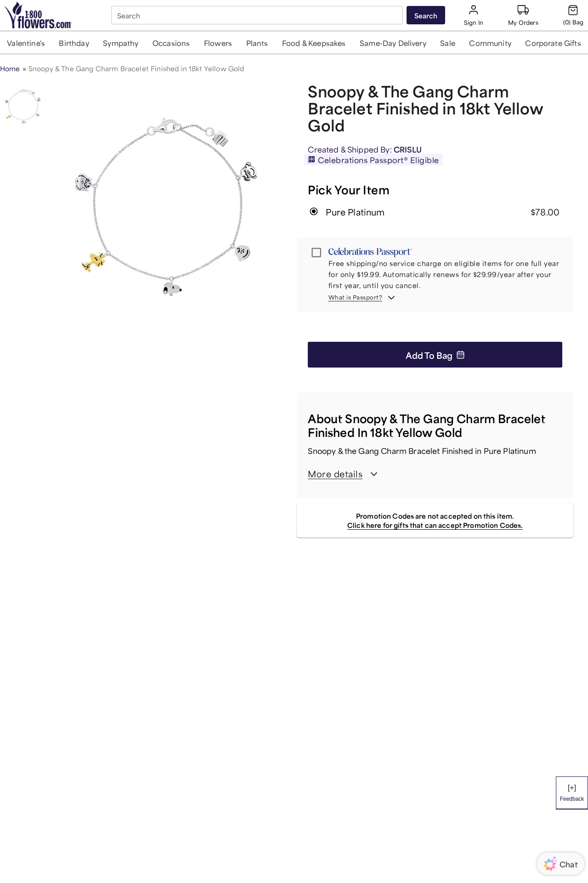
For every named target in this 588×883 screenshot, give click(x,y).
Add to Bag (435, 354)
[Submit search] (426, 15)
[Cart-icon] (573, 15)
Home (10, 68)
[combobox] (258, 15)
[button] (26, 42)
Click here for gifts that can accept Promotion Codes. (435, 524)
